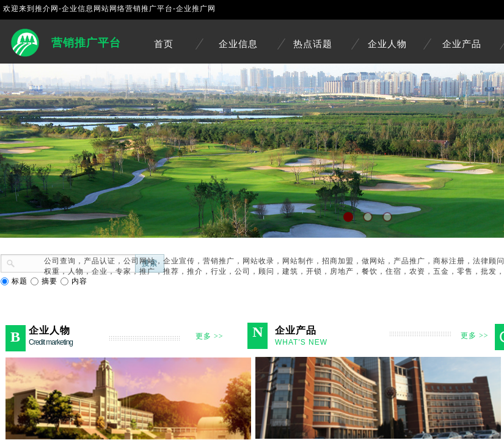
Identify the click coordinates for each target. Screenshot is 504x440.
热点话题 (313, 44)
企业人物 (387, 44)
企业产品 (462, 44)
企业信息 (238, 44)
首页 (164, 44)
